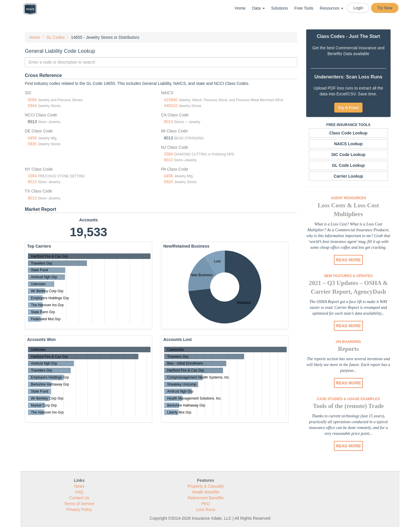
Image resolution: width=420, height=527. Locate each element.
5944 (32, 106)
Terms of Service (79, 504)
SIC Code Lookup (348, 155)
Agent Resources (348, 198)
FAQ (79, 492)
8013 (168, 122)
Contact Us (79, 498)
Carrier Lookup (348, 176)
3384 (168, 154)
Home (240, 8)
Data (258, 8)
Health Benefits (206, 492)
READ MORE (349, 260)
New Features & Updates (348, 276)
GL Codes (56, 37)
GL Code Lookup (348, 165)
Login (358, 8)
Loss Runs (206, 510)
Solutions (280, 8)
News (79, 486)
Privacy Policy (79, 510)
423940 (171, 100)
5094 (32, 100)
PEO (206, 504)
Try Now (385, 8)
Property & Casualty (206, 486)
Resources (331, 8)
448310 (171, 106)
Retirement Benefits (206, 498)
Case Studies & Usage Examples (348, 399)
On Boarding (348, 342)
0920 (32, 144)
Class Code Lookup (348, 133)
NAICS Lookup (348, 144)
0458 (32, 138)
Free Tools (304, 8)
